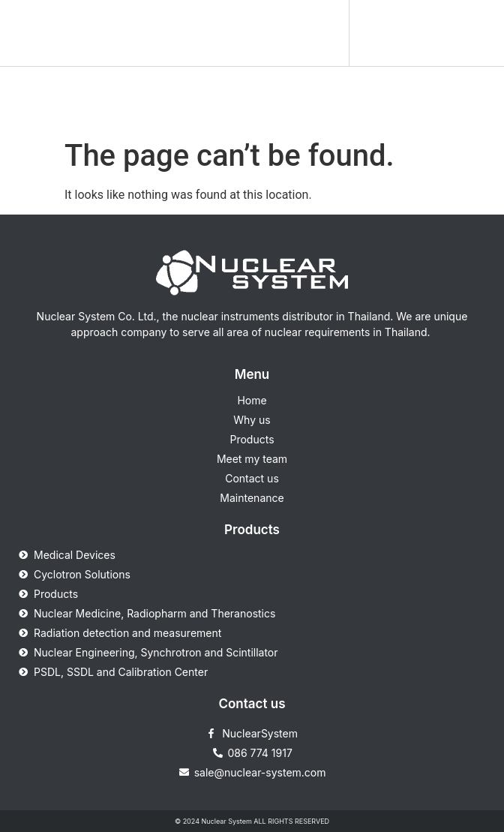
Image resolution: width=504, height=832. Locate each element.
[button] (328, 33)
